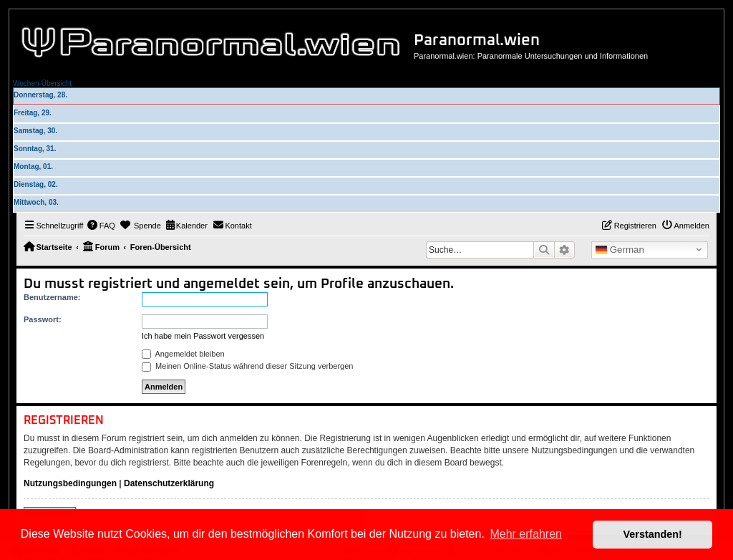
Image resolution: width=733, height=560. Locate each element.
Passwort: (43, 319)
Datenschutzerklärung (169, 483)
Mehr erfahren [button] (526, 534)
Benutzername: (52, 297)
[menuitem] (101, 226)
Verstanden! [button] (653, 534)
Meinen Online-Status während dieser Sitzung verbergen (247, 366)
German (620, 250)
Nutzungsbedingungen (70, 483)
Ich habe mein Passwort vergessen (203, 336)
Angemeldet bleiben (183, 354)
